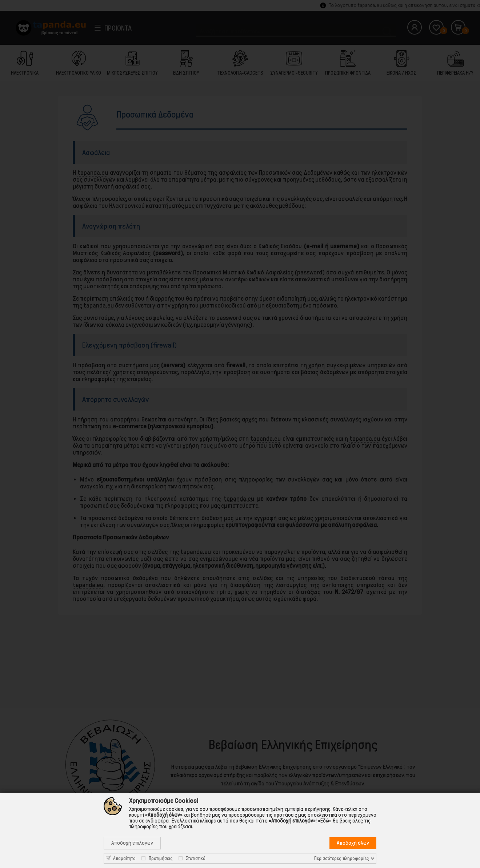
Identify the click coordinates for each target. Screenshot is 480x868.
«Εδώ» (325, 821)
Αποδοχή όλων (353, 843)
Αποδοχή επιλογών (132, 843)
